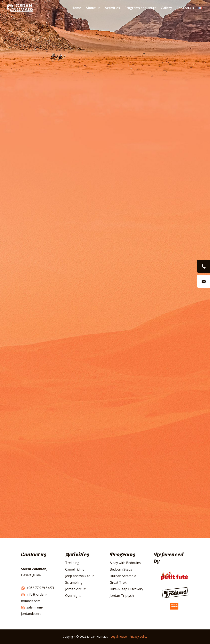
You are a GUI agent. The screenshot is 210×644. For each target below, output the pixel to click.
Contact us (185, 8)
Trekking (72, 563)
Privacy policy (138, 637)
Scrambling (74, 582)
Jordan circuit (75, 589)
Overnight (73, 596)
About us (93, 8)
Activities (112, 8)
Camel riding (75, 569)
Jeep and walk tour (80, 576)
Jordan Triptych (122, 596)
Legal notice (119, 637)
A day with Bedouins (125, 563)
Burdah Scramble (123, 576)
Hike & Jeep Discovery (126, 589)
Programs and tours (140, 8)
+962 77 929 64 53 (37, 588)
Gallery (166, 8)
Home (76, 8)
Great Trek (118, 582)
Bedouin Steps (121, 569)
